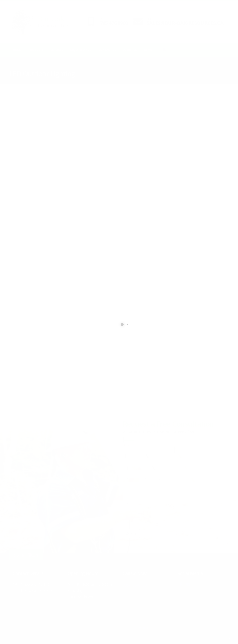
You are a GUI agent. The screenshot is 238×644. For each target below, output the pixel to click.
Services (57, 50)
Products (36, 50)
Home (17, 50)
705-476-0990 (141, 584)
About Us (130, 50)
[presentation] (159, 516)
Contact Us (107, 50)
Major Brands (81, 50)
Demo (148, 50)
